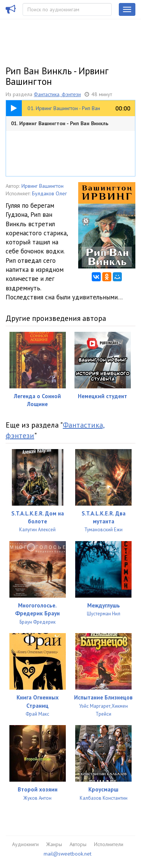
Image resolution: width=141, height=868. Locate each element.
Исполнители (109, 844)
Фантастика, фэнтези (57, 94)
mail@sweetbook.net (67, 854)
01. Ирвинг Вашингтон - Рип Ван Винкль (60, 123)
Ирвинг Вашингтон (42, 186)
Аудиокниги (25, 844)
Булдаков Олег (49, 193)
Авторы (78, 844)
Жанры (54, 844)
